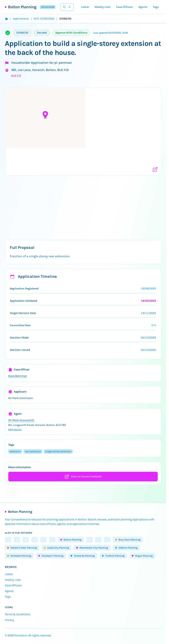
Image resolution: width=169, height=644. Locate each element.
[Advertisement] (84, 207)
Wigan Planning (142, 556)
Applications (21, 19)
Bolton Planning (22, 7)
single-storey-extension (58, 451)
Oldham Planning (126, 548)
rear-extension (33, 451)
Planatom (21, 635)
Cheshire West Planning (22, 548)
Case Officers (124, 7)
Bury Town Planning (128, 540)
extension (15, 451)
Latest (85, 7)
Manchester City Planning (92, 548)
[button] (83, 129)
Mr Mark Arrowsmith (21, 420)
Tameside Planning (83, 556)
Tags (156, 7)
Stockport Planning (51, 556)
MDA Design (15, 430)
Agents (143, 7)
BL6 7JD (16, 76)
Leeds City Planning (57, 548)
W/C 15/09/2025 (44, 19)
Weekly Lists (103, 7)
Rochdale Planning (19, 556)
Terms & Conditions (18, 614)
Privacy (9, 620)
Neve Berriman (18, 376)
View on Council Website (83, 477)
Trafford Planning (113, 556)
